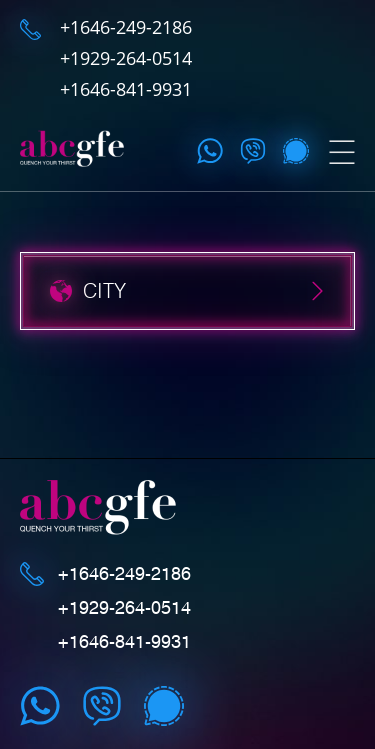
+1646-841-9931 (126, 89)
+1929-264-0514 (126, 58)
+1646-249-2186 (126, 27)
